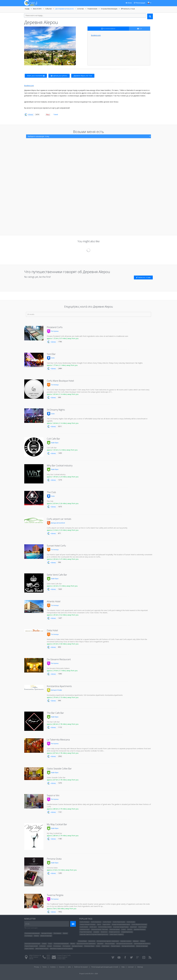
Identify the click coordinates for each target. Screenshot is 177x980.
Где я (99, 924)
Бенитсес (104, 932)
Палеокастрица (115, 929)
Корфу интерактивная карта (121, 924)
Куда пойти (106, 924)
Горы (50, 944)
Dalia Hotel (52, 630)
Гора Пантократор (86, 932)
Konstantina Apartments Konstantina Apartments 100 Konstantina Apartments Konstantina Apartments (85, 695)
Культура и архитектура (32, 944)
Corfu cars (93, 927)
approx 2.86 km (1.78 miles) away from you (63, 724)
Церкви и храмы (126, 941)
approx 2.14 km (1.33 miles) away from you (63, 530)
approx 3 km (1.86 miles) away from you (62, 909)
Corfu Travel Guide (119, 922)
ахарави (96, 932)
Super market (29, 948)
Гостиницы (53, 385)
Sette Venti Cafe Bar (57, 575)
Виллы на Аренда (46, 936)
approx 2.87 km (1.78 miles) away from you (63, 753)
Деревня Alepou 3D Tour (83, 76)
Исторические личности (124, 944)
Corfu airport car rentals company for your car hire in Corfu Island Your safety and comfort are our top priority (87, 528)
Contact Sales (61, 959)
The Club (51, 492)
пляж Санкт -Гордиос (117, 934)
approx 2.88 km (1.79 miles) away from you (63, 809)
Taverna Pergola (55, 895)
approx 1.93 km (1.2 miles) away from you (62, 450)
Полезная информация (32, 933)
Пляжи (36, 936)
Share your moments (36, 76)
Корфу (29, 9)
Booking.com (96, 35)
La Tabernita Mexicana (58, 740)
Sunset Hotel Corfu (56, 546)
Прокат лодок (115, 946)
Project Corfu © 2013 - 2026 (89, 974)
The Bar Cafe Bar (55, 713)
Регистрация (140, 3)
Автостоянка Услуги (42, 948)
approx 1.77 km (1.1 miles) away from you (62, 365)
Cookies (53, 967)
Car (140, 29)
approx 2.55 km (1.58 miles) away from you (63, 644)
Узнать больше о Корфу (88, 924)
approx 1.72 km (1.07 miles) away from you (63, 338)
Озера (44, 944)
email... (28, 924)
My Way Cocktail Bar (57, 824)
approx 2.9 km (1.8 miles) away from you (62, 870)
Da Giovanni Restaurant (59, 659)
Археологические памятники (86, 944)
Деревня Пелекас (140, 929)
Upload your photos (59, 76)
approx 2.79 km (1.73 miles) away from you (63, 697)
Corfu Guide (131, 922)
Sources (62, 967)
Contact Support (62, 957)
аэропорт (133, 927)
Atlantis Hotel (54, 601)
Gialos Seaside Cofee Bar (59, 769)
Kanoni (130, 929)
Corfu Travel (107, 922)
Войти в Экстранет (81, 967)
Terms (45, 967)
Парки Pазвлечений (31, 946)
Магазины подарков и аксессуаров (61, 948)
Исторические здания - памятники (108, 941)
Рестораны (53, 331)
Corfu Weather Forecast (139, 924)
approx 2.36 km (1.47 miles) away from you (63, 559)
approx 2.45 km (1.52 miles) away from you (63, 615)
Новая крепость (114, 932)
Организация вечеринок (142, 944)
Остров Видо (82, 941)
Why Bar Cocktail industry (60, 465)
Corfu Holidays (85, 922)
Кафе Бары (53, 443)
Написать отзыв (128, 9)
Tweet (56, 114)
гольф (49, 946)
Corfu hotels (84, 927)
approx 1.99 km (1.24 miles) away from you (63, 477)
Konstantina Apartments (59, 686)
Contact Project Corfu (64, 955)
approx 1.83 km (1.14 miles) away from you (63, 394)
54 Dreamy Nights (56, 410)
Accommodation (108, 29)
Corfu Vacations (96, 922)
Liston (123, 929)
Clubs (51, 358)
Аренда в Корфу (54, 690)
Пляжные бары (89, 946)
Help (123, 967)
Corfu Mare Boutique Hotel (60, 381)
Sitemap (140, 967)
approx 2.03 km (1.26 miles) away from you (63, 503)
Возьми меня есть (89, 132)
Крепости (92, 941)
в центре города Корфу (121, 927)
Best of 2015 (39, 9)
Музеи (65, 933)
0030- (48, 955)
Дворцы (136, 941)
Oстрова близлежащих (109, 9)
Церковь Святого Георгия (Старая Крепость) (94, 934)
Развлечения (94, 9)
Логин (129, 3)
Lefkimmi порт (85, 929)
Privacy (37, 967)
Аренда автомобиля (56, 523)
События (50, 9)
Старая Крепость (127, 932)
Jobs (70, 967)
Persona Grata (54, 859)
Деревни (100, 944)
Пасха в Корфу (110, 944)
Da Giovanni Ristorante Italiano (58, 668)
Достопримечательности (64, 9)
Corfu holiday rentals (105, 927)
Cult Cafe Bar (53, 439)
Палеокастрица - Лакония (100, 929)
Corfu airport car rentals (59, 519)
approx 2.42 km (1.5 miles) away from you (62, 586)
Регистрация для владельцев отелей (105, 967)
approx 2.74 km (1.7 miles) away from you (62, 671)
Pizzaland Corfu (55, 327)
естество (82, 9)
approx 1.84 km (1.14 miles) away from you (63, 423)
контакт (131, 967)
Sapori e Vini (53, 795)
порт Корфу (142, 927)
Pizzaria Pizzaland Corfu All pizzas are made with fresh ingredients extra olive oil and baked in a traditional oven (87, 336)
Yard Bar (51, 354)
